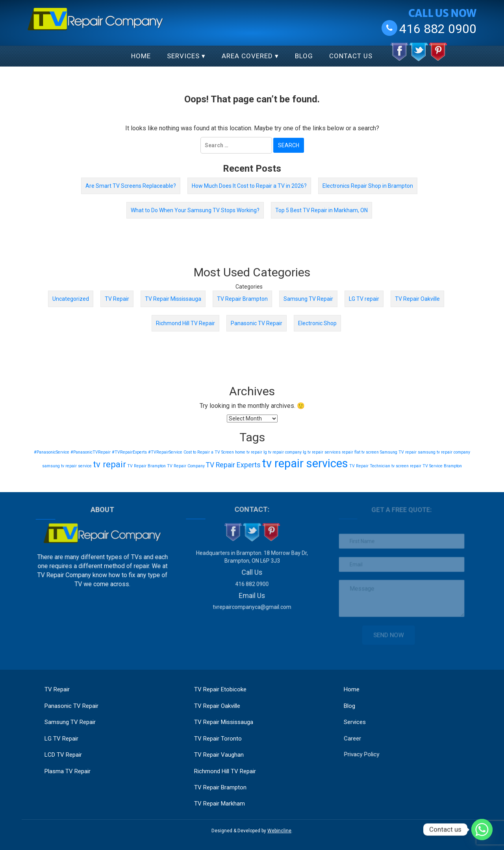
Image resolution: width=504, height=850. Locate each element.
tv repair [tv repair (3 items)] (109, 464)
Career (357, 732)
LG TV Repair (61, 739)
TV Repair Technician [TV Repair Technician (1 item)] (370, 466)
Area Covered (247, 56)
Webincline (279, 831)
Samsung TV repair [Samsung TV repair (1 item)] (398, 452)
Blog (304, 56)
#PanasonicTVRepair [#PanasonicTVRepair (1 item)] (91, 452)
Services (183, 56)
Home (141, 56)
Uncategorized (71, 299)
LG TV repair (364, 299)
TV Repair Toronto (218, 739)
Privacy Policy (365, 747)
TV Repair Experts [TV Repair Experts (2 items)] (233, 465)
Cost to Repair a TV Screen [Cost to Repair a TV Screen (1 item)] (209, 452)
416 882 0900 (438, 28)
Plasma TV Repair (68, 771)
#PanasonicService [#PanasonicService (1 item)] (52, 452)
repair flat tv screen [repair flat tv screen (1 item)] (360, 452)
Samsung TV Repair (308, 299)
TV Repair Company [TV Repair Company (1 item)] (186, 466)
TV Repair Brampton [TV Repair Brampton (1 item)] (146, 466)
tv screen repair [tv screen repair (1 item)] (406, 466)
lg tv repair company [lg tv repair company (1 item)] (283, 452)
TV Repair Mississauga (173, 299)
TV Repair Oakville (417, 299)
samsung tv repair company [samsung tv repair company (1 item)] (444, 452)
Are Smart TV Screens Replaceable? (131, 186)
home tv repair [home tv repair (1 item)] (249, 452)
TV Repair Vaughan (219, 755)
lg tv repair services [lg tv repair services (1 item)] (322, 452)
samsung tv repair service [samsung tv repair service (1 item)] (67, 466)
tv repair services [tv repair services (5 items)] (305, 463)
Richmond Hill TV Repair (185, 323)
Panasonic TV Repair (257, 323)
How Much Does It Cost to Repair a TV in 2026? (249, 186)
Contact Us (351, 56)
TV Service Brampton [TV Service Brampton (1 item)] (442, 466)
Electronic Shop (317, 323)
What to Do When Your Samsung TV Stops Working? (195, 210)
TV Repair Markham (220, 804)
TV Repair (117, 299)
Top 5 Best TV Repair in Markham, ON (321, 210)
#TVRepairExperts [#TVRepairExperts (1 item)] (129, 452)
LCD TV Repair (63, 755)
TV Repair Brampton (242, 299)
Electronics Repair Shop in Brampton (368, 186)
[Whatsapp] (482, 830)
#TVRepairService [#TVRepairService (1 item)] (165, 452)
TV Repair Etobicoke (220, 689)
